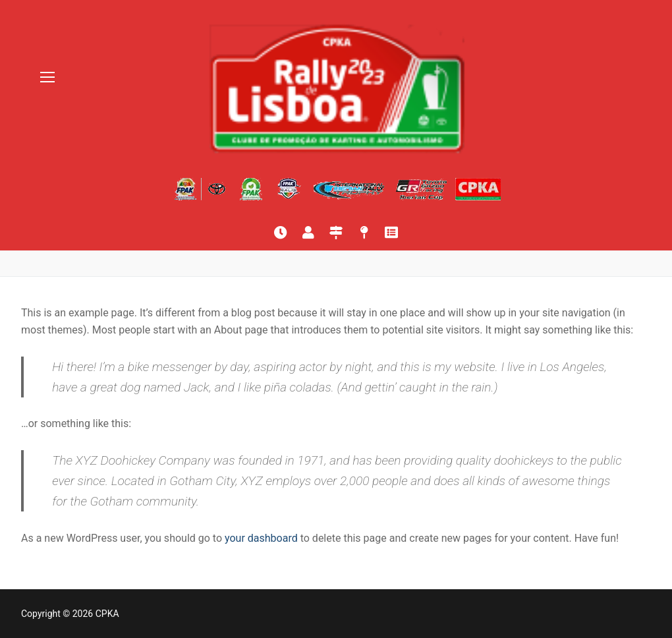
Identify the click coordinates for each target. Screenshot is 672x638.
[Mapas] (364, 233)
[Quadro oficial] (391, 233)
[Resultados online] (281, 233)
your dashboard (261, 538)
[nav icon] (47, 78)
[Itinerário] (336, 233)
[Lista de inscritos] (308, 233)
